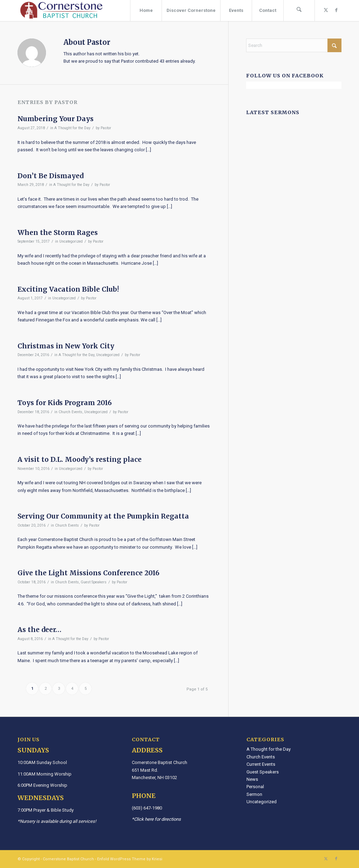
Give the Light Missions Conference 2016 (89, 573)
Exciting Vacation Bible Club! (68, 289)
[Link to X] (326, 10)
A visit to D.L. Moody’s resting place (80, 459)
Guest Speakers (94, 582)
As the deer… (39, 630)
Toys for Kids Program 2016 (65, 403)
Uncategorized (71, 241)
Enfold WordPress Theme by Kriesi (130, 859)
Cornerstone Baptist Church (68, 859)
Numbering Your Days (56, 119)
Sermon (254, 794)
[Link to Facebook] (336, 10)
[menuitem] (146, 11)
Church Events (70, 412)
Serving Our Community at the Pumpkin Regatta (103, 516)
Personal (255, 787)
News (252, 779)
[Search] (299, 11)
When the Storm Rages (58, 232)
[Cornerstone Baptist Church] (61, 11)
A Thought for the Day (72, 128)
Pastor (106, 128)
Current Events (261, 764)
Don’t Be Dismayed (50, 176)
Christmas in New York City (66, 346)
